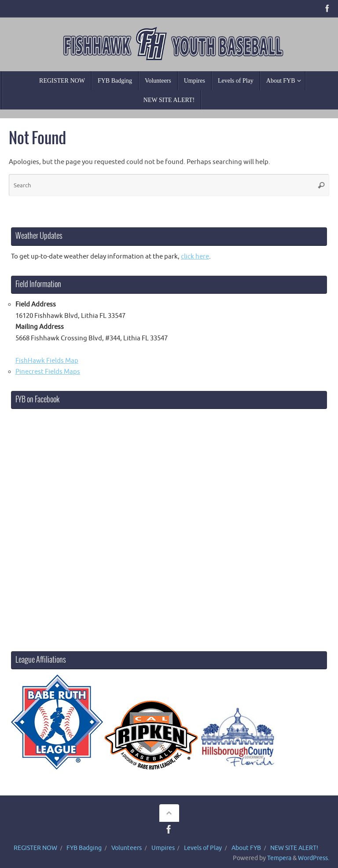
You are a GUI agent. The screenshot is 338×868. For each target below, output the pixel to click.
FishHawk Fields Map (47, 361)
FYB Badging (84, 848)
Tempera (279, 858)
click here (195, 257)
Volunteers (127, 848)
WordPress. (314, 858)
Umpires (163, 848)
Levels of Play (203, 848)
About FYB (246, 848)
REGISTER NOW (35, 848)
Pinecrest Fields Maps (48, 372)
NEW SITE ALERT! (294, 848)
